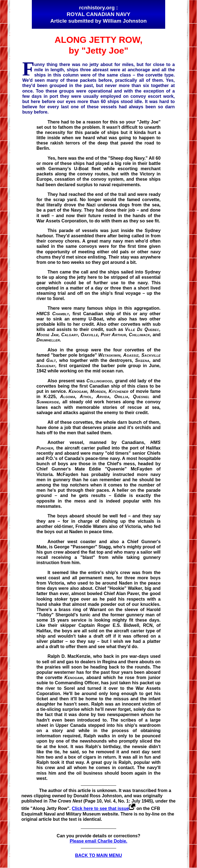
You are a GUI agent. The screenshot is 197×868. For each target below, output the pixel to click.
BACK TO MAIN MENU (98, 855)
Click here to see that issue (100, 808)
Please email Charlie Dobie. (98, 841)
